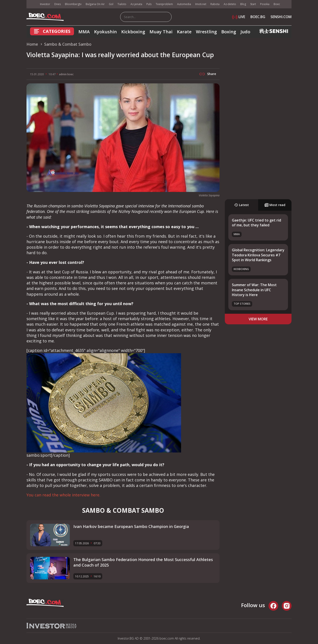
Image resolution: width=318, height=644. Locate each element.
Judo (245, 32)
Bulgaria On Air (95, 4)
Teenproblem (164, 4)
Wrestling (206, 32)
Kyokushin (105, 32)
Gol (111, 4)
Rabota (215, 4)
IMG (32, 4)
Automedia (184, 4)
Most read (275, 205)
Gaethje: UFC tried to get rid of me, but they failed (256, 223)
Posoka (265, 4)
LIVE (239, 17)
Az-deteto (230, 4)
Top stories (242, 304)
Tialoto (122, 4)
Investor (45, 4)
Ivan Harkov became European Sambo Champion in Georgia (131, 526)
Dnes (58, 4)
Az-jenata (136, 4)
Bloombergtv (73, 4)
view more (258, 319)
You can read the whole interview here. (63, 495)
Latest (241, 205)
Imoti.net (201, 4)
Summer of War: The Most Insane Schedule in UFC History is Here (254, 290)
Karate (184, 32)
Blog (243, 4)
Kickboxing (133, 32)
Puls (149, 4)
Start (253, 4)
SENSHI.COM (281, 17)
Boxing (229, 32)
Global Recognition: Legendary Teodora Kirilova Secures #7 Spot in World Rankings (258, 255)
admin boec (66, 74)
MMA (84, 32)
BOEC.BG (258, 17)
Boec (277, 4)
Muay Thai (161, 32)
